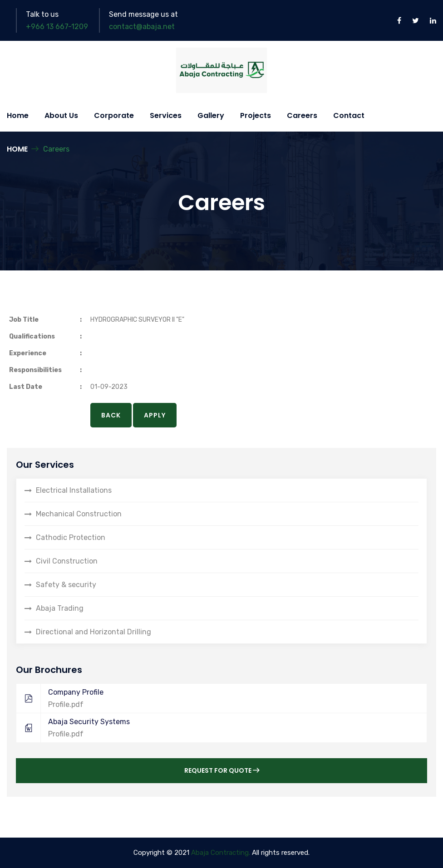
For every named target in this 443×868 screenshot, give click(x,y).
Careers (302, 115)
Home (18, 115)
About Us (61, 115)
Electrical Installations (74, 490)
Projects (256, 115)
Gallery (211, 115)
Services (166, 115)
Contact (349, 115)
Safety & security (66, 585)
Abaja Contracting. (221, 853)
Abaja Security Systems (217, 728)
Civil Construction (67, 561)
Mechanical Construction (79, 514)
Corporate (114, 115)
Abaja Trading (60, 608)
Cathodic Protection (71, 537)
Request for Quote (222, 770)
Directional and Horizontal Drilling (94, 632)
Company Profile (217, 698)
